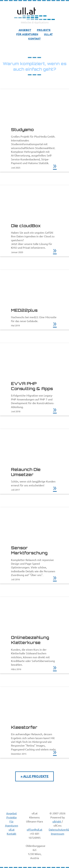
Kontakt (34, 39)
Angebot (25, 30)
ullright (57, 821)
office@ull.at (34, 829)
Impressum (58, 833)
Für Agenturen (27, 34)
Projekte (44, 30)
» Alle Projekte (35, 776)
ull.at (48, 34)
